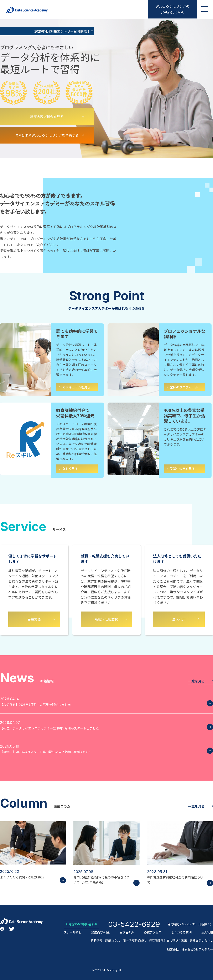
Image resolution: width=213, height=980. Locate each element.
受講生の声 (127, 932)
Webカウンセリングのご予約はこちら (173, 9)
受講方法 (34, 619)
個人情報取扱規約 (134, 940)
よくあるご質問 (181, 932)
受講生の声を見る (182, 469)
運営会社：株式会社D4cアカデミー (190, 949)
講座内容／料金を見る (47, 117)
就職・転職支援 (106, 619)
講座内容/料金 (101, 932)
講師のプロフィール (184, 387)
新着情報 (97, 940)
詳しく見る (70, 469)
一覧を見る (177, 806)
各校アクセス (153, 932)
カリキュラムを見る (76, 387)
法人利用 (179, 619)
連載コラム (113, 940)
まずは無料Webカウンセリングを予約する (47, 135)
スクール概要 (73, 932)
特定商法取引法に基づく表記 (168, 940)
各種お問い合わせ (201, 940)
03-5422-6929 (134, 924)
